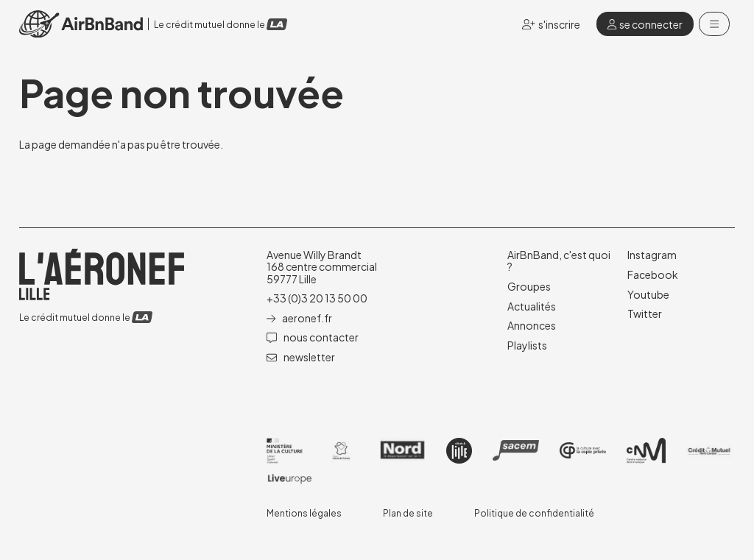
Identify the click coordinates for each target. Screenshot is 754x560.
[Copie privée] (583, 450)
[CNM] (646, 451)
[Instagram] (652, 255)
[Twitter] (645, 313)
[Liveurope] (290, 479)
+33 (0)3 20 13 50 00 (317, 298)
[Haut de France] (341, 451)
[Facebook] (653, 274)
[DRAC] (285, 451)
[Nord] (403, 451)
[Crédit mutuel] (709, 451)
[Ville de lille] (459, 451)
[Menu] (714, 24)
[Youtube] (648, 294)
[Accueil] (81, 24)
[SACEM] (516, 450)
